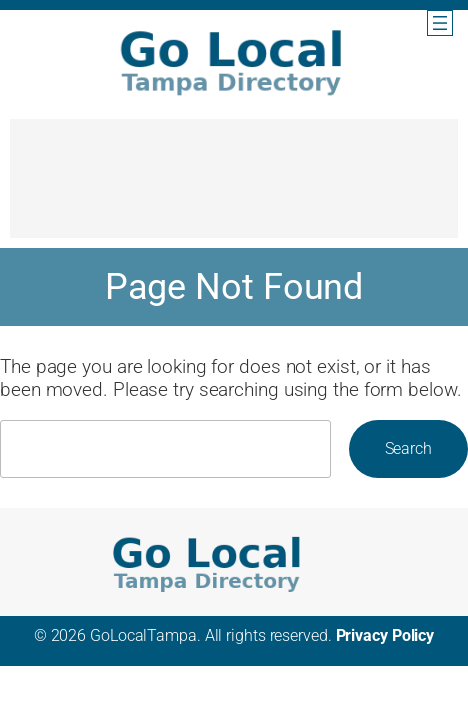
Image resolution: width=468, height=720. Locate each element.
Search (408, 448)
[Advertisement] (234, 188)
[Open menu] (440, 23)
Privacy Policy (385, 635)
